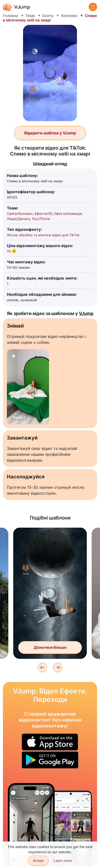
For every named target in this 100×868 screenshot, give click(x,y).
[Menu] (93, 7)
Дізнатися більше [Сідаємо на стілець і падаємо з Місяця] (50, 647)
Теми (30, 16)
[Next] (58, 667)
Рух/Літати (41, 219)
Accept (38, 861)
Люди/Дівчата (19, 219)
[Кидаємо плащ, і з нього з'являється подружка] (31, 825)
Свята (48, 16)
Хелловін (69, 16)
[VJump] (17, 7)
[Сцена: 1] (28, 387)
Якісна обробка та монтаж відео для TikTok (43, 235)
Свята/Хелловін (20, 213)
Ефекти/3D (43, 213)
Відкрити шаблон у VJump (50, 133)
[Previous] (42, 667)
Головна (11, 16)
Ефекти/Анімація (68, 213)
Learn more (63, 860)
